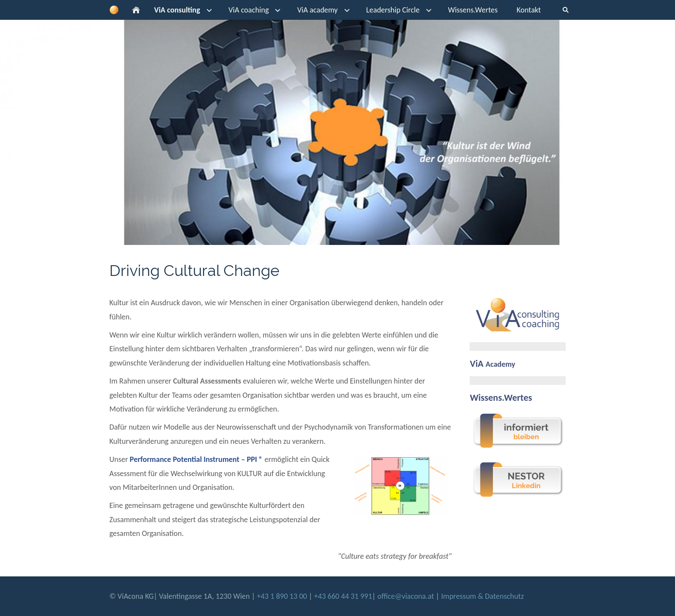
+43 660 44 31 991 (343, 596)
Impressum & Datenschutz (483, 596)
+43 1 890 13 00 (283, 596)
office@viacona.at (406, 596)
